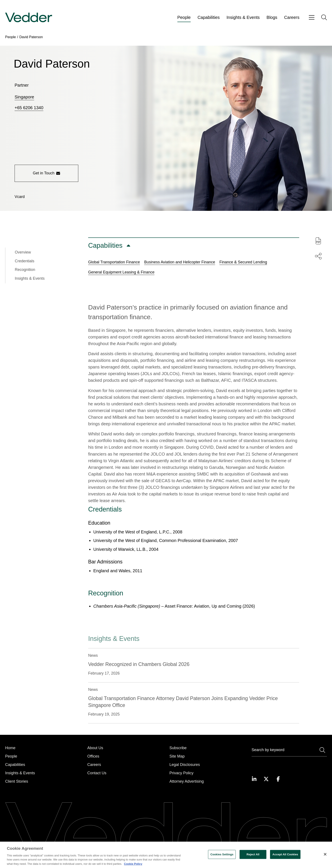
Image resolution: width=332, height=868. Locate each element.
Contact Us (97, 773)
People (184, 17)
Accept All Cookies (285, 857)
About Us (95, 748)
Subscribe (178, 748)
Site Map (177, 756)
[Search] (289, 751)
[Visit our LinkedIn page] (254, 779)
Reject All (253, 857)
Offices (93, 756)
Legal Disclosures (185, 765)
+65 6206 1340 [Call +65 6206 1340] (29, 108)
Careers (292, 17)
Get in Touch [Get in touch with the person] (46, 173)
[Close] (325, 857)
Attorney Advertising (187, 781)
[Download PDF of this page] (318, 241)
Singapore (24, 97)
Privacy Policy (181, 773)
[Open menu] (312, 17)
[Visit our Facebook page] (278, 779)
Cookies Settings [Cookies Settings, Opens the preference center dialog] (222, 857)
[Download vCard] (20, 197)
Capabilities (209, 17)
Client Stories (17, 781)
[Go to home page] (29, 17)
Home (10, 748)
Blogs (272, 17)
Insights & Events (243, 17)
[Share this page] (318, 256)
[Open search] (324, 17)
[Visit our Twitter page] (266, 779)
